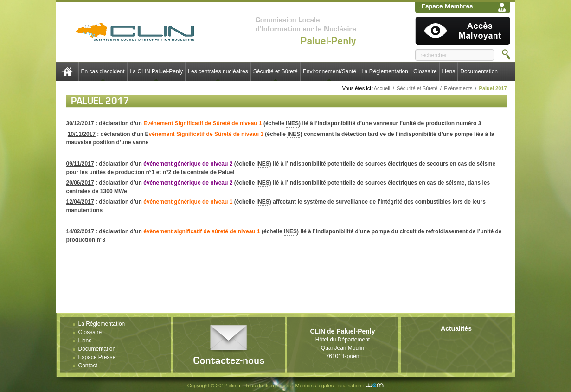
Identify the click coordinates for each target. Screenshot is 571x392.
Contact (88, 366)
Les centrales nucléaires (218, 71)
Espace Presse (97, 357)
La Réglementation (385, 71)
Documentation (479, 71)
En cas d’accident (103, 71)
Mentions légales (315, 386)
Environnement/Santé (330, 71)
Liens (449, 71)
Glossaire (425, 71)
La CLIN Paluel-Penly (157, 71)
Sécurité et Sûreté (276, 71)
